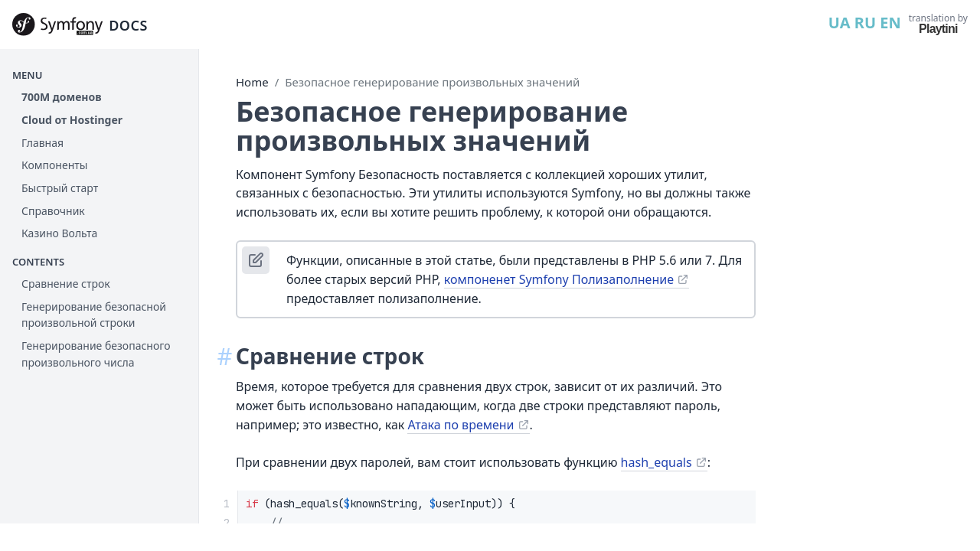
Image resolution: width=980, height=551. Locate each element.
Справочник (53, 211)
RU (865, 23)
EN (890, 23)
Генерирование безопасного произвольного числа (96, 354)
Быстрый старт (60, 188)
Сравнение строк (66, 284)
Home (252, 82)
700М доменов (62, 97)
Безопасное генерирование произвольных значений (432, 82)
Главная (42, 143)
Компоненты (54, 165)
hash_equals (657, 462)
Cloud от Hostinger (72, 120)
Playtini (938, 29)
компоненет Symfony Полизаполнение (559, 279)
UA (840, 23)
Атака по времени (461, 425)
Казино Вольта (59, 233)
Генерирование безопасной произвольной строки (94, 315)
